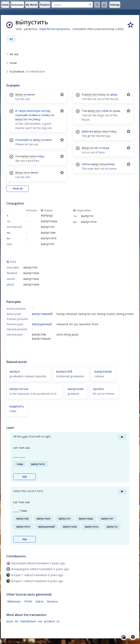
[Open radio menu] (124, 637)
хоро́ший (21, 115)
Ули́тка (86, 164)
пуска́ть (99, 389)
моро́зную (34, 111)
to (58, 621)
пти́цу (40, 156)
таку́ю (22, 111)
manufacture (28, 621)
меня (31, 94)
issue (10, 621)
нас (96, 148)
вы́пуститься (19, 389)
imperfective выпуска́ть (55, 29)
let (17, 621)
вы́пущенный (42, 324)
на (30, 119)
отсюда (104, 148)
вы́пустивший (42, 314)
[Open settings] (133, 637)
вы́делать (17, 406)
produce (49, 621)
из (108, 94)
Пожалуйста (23, 140)
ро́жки (110, 164)
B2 (11, 39)
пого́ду (46, 111)
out (40, 621)
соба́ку (45, 115)
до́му (114, 94)
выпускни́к (76, 389)
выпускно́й (64, 371)
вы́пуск (15, 371)
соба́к (105, 111)
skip (25, 477)
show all (18, 189)
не (52, 115)
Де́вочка (87, 131)
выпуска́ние (103, 371)
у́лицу (36, 119)
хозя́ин (33, 115)
